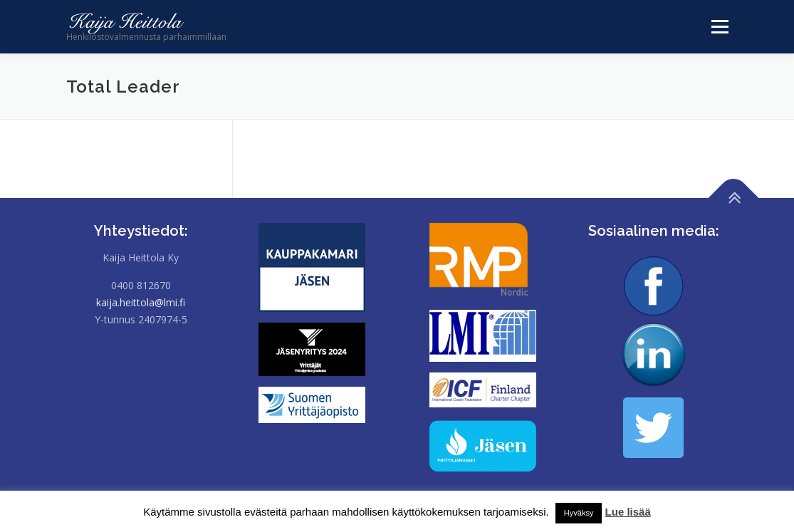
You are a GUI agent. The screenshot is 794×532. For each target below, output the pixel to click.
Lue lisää (628, 512)
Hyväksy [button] (579, 513)
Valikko (716, 27)
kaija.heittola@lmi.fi (141, 302)
